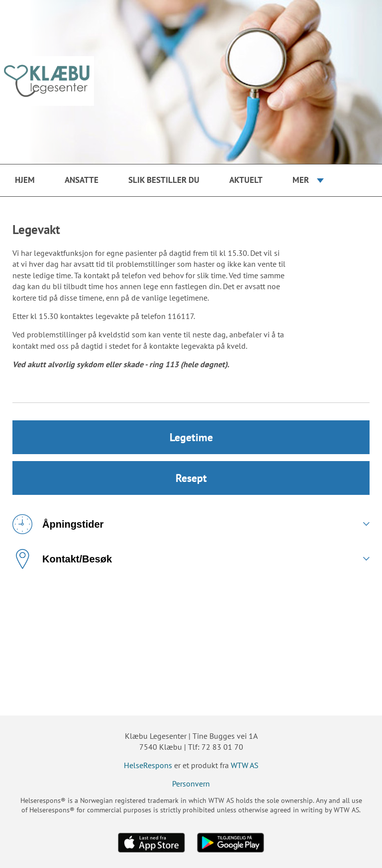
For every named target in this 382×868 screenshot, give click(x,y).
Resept (191, 478)
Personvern (191, 784)
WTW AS (245, 765)
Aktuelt (246, 180)
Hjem (25, 180)
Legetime (191, 437)
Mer (301, 180)
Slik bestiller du (164, 180)
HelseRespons (148, 765)
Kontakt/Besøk (62, 559)
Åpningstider (58, 524)
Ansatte (82, 180)
